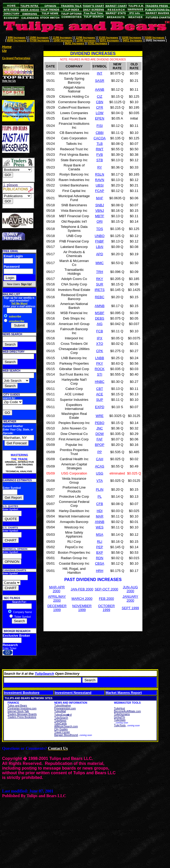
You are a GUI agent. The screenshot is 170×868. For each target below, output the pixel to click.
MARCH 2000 (82, 599)
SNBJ (100, 205)
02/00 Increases (132, 38)
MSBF (100, 313)
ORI (100, 221)
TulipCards (60, 724)
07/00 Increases (40, 40)
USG (99, 473)
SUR (100, 284)
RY (100, 167)
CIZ (100, 96)
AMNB (100, 306)
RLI (99, 542)
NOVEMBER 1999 (82, 608)
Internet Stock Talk (18, 711)
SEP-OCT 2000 (106, 589)
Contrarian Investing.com (22, 708)
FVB (100, 155)
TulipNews (60, 721)
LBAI (99, 247)
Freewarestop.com (65, 708)
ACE (100, 394)
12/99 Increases (85, 38)
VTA (99, 481)
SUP (100, 400)
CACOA (99, 138)
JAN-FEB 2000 (82, 589)
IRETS (99, 290)
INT (100, 73)
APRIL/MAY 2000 (57, 598)
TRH (100, 272)
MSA (99, 535)
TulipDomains (122, 714)
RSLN (100, 174)
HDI (99, 511)
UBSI (99, 185)
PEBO (100, 423)
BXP (100, 552)
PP (100, 452)
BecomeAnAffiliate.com (127, 711)
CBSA (100, 563)
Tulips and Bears (17, 706)
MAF (100, 198)
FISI (100, 126)
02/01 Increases (109, 40)
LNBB (100, 358)
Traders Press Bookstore (22, 717)
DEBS (100, 318)
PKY (100, 363)
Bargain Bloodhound (66, 735)
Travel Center (62, 732)
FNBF (100, 241)
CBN (100, 102)
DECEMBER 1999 (57, 608)
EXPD (100, 407)
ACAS (100, 466)
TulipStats (120, 720)
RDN (99, 558)
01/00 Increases (109, 38)
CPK (100, 351)
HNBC (100, 382)
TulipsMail (60, 711)
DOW (100, 434)
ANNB (100, 522)
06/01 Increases (74, 43)
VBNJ (100, 211)
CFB (100, 504)
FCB (100, 331)
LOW (100, 113)
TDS (100, 229)
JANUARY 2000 (130, 598)
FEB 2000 (106, 599)
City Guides (61, 729)
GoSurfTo (119, 717)
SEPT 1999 (130, 608)
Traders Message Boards (22, 714)
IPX (100, 338)
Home (7, 47)
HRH (99, 571)
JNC (100, 428)
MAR (100, 516)
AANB (100, 89)
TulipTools (120, 725)
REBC (100, 297)
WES (100, 527)
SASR (100, 81)
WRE (99, 416)
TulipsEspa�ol (63, 715)
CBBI (99, 133)
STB (100, 160)
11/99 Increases (62, 38)
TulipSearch (45, 674)
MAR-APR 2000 (57, 589)
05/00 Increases (17, 40)
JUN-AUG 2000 (130, 589)
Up (4, 51)
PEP (100, 547)
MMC (100, 263)
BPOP (100, 445)
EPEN (100, 118)
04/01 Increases (132, 40)
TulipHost (119, 708)
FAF (100, 439)
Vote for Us (9, 81)
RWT (100, 149)
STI (99, 374)
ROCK (100, 369)
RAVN (100, 180)
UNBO (100, 236)
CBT (100, 389)
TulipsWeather (62, 706)
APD (100, 254)
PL (100, 497)
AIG (99, 324)
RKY (100, 279)
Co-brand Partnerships (16, 58)
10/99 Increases (39, 38)
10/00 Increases (63, 40)
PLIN (100, 489)
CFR (100, 107)
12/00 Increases (86, 40)
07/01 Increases (98, 43)
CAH (100, 459)
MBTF (100, 216)
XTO (100, 344)
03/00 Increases (155, 38)
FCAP (100, 191)
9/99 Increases (16, 38)
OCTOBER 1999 (106, 608)
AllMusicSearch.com (66, 726)
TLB (100, 144)
